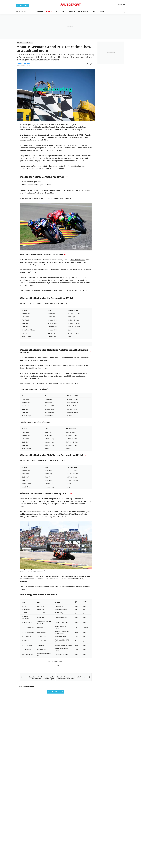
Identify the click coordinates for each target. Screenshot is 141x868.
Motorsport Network (67, 836)
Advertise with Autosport (117, 816)
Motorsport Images (39, 572)
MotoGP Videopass (78, 260)
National (72, 12)
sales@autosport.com (117, 822)
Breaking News (83, 12)
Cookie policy (71, 833)
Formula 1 (40, 12)
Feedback (113, 808)
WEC (57, 12)
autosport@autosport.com (118, 813)
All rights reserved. (79, 836)
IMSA (64, 12)
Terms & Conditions (60, 833)
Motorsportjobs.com (80, 811)
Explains (102, 12)
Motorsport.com (79, 814)
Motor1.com (78, 809)
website (73, 290)
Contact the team (115, 819)
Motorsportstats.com (80, 817)
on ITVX (55, 290)
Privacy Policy (81, 833)
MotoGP (49, 12)
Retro (94, 12)
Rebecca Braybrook (23, 64)
